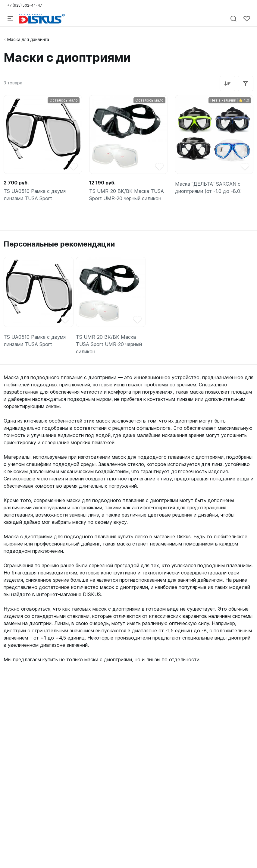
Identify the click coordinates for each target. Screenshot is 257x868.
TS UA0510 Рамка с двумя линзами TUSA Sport (35, 195)
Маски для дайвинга (28, 39)
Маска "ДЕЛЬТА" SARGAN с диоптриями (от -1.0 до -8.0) (208, 187)
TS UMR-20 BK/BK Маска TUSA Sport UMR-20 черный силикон (127, 195)
